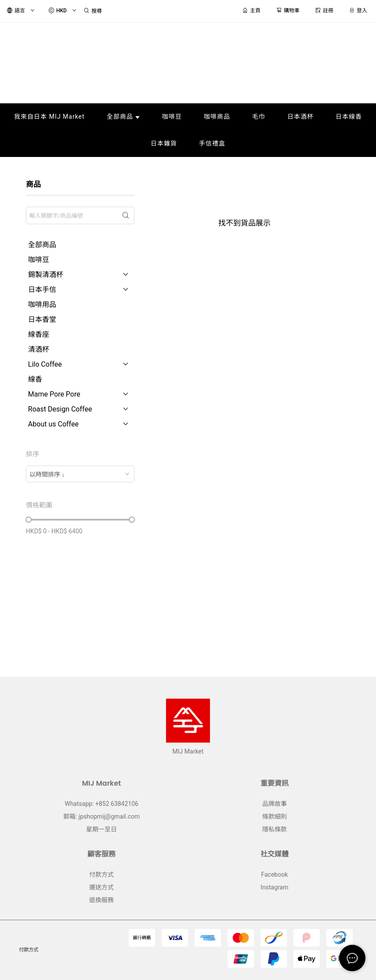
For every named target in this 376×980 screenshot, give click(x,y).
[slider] (29, 520)
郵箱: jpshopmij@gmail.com (101, 816)
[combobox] (80, 474)
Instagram (274, 887)
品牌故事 (275, 804)
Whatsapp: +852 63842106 (101, 804)
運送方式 (101, 887)
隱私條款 (275, 829)
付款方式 (101, 874)
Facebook (274, 874)
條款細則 (275, 816)
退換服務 (101, 900)
